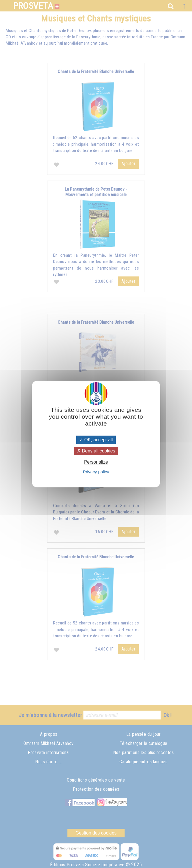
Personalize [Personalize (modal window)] (96, 462)
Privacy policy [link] (96, 472)
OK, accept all (96, 440)
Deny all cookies (96, 451)
